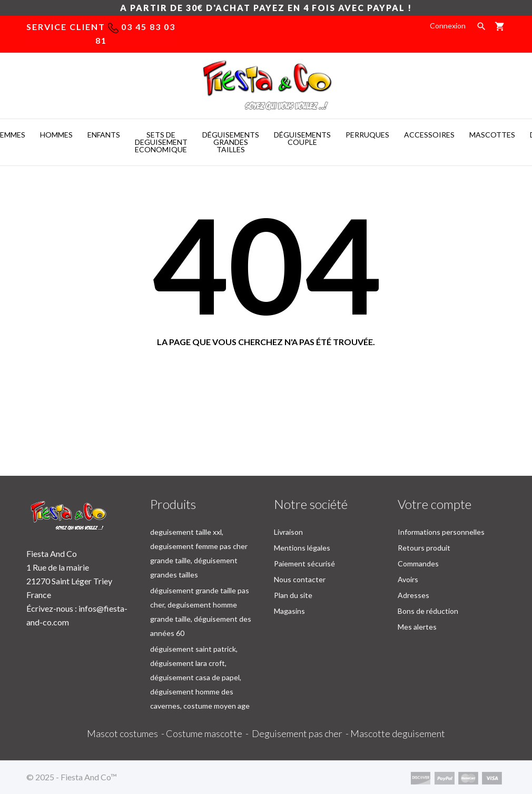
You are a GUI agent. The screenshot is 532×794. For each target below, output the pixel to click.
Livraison (288, 532)
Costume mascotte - (209, 733)
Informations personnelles (441, 532)
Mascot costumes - (126, 733)
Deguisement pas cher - (301, 733)
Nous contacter (300, 579)
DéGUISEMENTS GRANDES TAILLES (231, 142)
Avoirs (408, 579)
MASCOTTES (492, 135)
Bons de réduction (428, 611)
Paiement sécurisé (304, 563)
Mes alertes (417, 627)
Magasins (289, 611)
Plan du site (293, 595)
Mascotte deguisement (398, 733)
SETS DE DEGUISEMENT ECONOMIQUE (161, 142)
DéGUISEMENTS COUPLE (302, 138)
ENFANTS (104, 135)
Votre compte (435, 504)
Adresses (413, 595)
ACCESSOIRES (429, 135)
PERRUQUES (367, 135)
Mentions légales (302, 548)
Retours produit (424, 548)
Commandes (418, 563)
